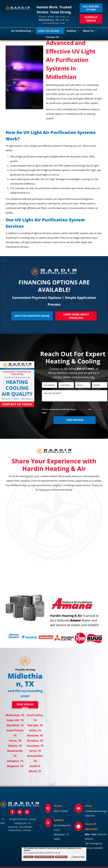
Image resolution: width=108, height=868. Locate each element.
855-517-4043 (61, 811)
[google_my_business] (20, 812)
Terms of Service (98, 409)
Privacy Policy (82, 409)
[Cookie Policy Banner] (54, 854)
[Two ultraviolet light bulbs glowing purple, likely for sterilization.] (24, 77)
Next (31, 385)
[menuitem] (23, 31)
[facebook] (12, 812)
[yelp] (27, 812)
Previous (4, 385)
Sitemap (27, 830)
